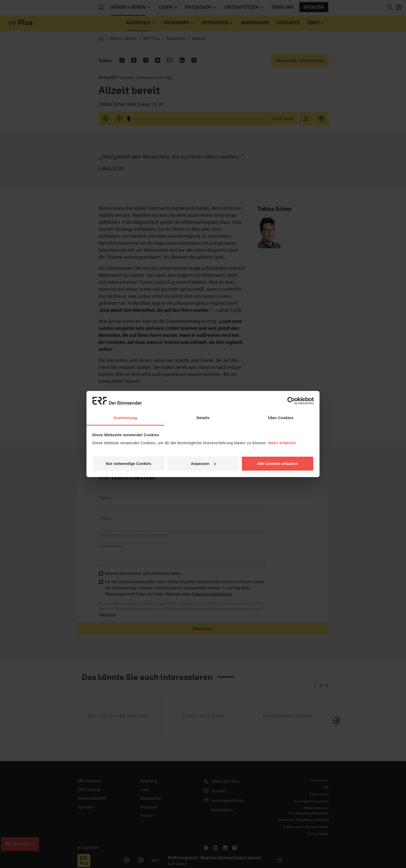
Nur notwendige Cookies (129, 463)
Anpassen (203, 463)
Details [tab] (203, 418)
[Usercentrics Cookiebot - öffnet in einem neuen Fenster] (291, 401)
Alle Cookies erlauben (277, 463)
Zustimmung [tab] (125, 418)
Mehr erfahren (282, 443)
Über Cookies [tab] (281, 418)
